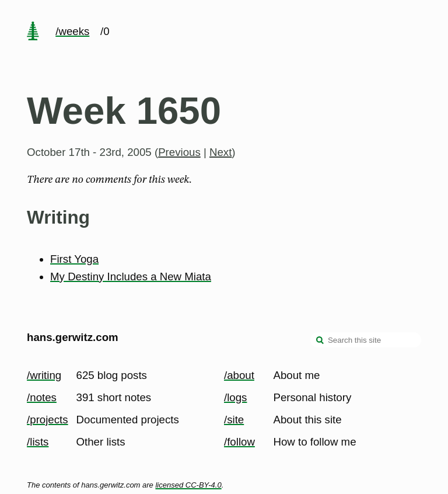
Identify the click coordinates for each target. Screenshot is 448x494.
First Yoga (74, 259)
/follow (239, 442)
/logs (235, 397)
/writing (44, 375)
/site (234, 420)
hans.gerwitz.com (73, 337)
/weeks (72, 31)
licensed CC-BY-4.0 (188, 485)
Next (220, 152)
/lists (38, 442)
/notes (42, 397)
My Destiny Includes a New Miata (131, 276)
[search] (320, 341)
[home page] (33, 32)
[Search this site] (366, 340)
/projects (48, 420)
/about (239, 375)
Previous (179, 152)
